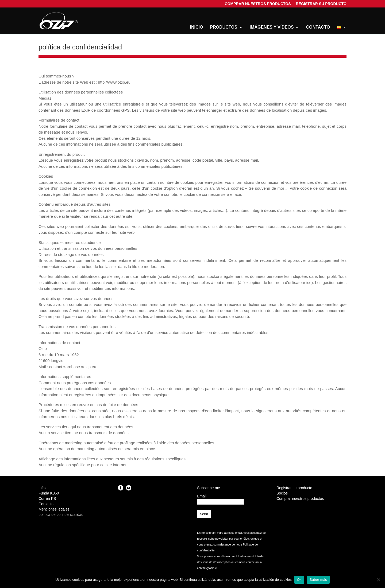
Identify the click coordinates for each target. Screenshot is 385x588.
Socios (282, 493)
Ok (299, 580)
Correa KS (47, 499)
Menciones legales (54, 509)
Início (197, 27)
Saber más (318, 580)
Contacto (318, 27)
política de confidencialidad (61, 515)
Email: (202, 496)
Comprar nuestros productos (258, 4)
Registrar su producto (321, 4)
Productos (224, 27)
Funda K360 (49, 493)
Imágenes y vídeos (272, 27)
